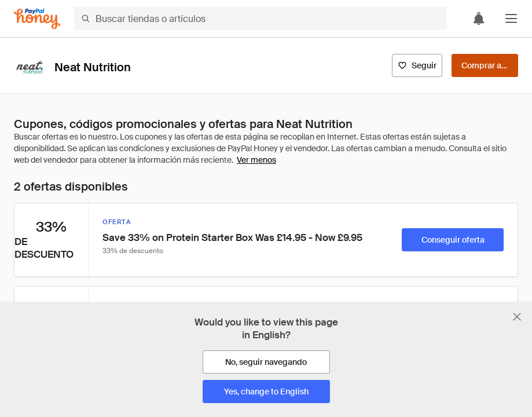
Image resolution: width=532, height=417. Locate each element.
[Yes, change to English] (266, 392)
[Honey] (37, 19)
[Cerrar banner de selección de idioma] (517, 317)
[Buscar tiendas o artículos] (260, 19)
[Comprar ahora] (485, 65)
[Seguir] (417, 65)
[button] (511, 19)
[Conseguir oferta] (453, 240)
